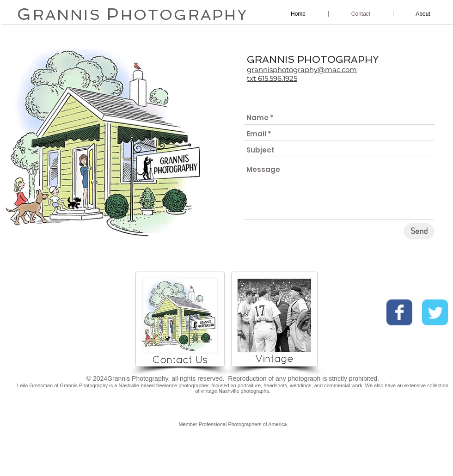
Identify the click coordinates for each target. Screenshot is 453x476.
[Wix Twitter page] (435, 312)
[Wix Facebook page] (399, 312)
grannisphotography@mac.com (302, 70)
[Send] (419, 231)
